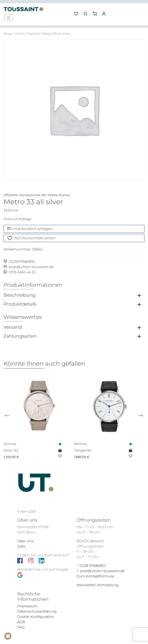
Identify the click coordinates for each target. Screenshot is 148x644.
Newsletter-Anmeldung (98, 585)
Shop (8, 34)
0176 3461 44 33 (19, 272)
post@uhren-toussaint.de (29, 267)
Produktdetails (20, 304)
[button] (96, 12)
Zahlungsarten (20, 336)
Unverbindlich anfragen (30, 229)
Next (141, 415)
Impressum (27, 606)
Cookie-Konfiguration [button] (36, 617)
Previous (7, 415)
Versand (13, 327)
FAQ (21, 627)
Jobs (21, 546)
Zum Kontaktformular (96, 576)
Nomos (34, 34)
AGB (21, 622)
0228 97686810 (19, 262)
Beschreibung (19, 295)
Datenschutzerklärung (37, 611)
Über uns (25, 541)
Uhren (20, 34)
